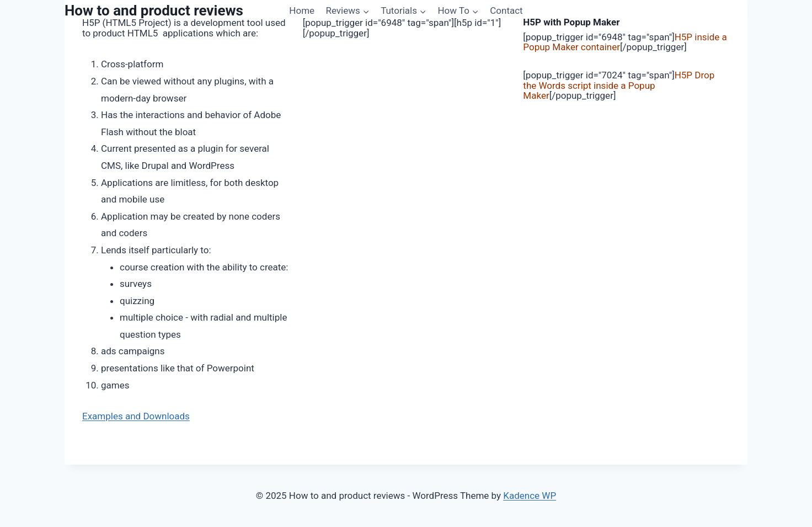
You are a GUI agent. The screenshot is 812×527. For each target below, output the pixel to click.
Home (302, 10)
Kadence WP (530, 496)
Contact (506, 10)
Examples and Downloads (136, 416)
